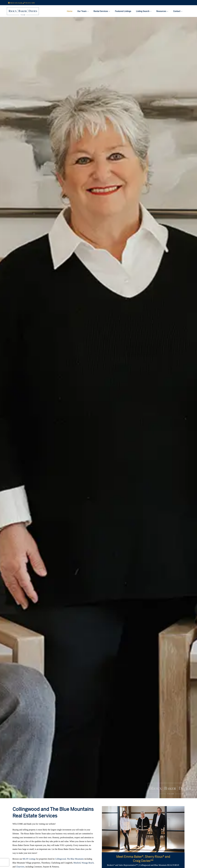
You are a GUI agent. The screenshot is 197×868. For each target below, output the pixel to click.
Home (70, 11)
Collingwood (60, 859)
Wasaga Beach (88, 863)
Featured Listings (123, 11)
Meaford (77, 863)
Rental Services (101, 11)
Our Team (82, 11)
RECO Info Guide (18, 3)
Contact (177, 11)
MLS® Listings (29, 859)
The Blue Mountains (75, 859)
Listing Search (143, 11)
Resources (161, 11)
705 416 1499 (30, 3)
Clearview (20, 867)
